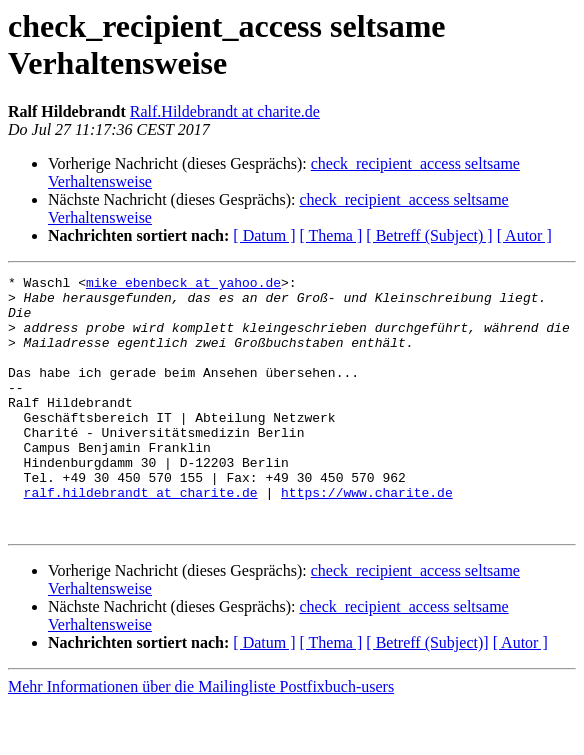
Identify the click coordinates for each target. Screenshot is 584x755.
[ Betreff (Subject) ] (429, 235)
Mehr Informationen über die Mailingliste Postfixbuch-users (201, 737)
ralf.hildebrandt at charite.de (141, 537)
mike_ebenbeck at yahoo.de (183, 285)
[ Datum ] (264, 235)
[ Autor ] (524, 235)
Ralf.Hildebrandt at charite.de (225, 111)
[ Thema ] (331, 235)
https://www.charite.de (367, 537)
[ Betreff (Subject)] (427, 693)
